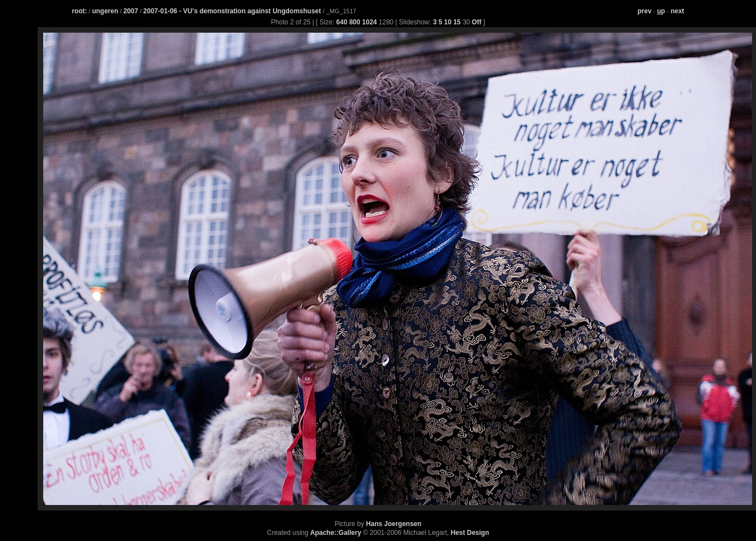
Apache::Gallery (336, 533)
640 (342, 22)
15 (457, 22)
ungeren (105, 11)
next (678, 11)
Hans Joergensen (394, 524)
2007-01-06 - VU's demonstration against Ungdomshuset (233, 11)
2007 (131, 11)
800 (354, 22)
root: (79, 11)
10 (448, 22)
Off (477, 22)
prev (644, 11)
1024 (370, 22)
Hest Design (470, 533)
